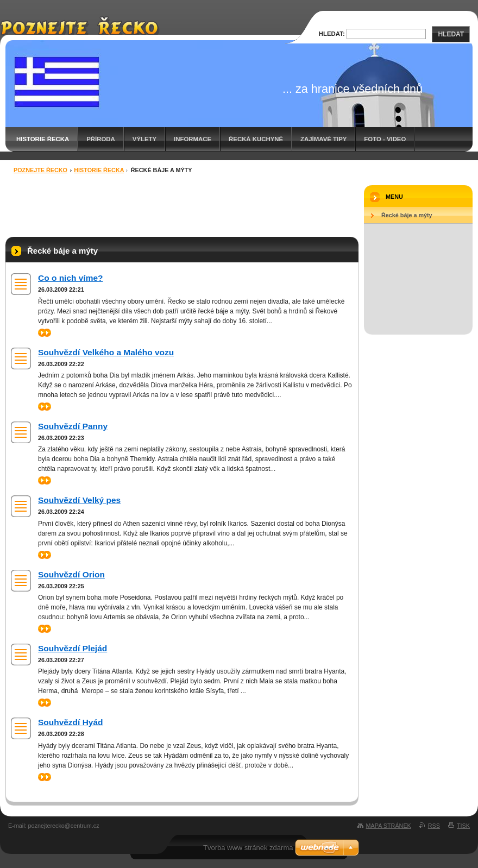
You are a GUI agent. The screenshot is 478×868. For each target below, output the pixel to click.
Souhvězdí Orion (71, 574)
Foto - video (385, 139)
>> (45, 333)
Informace (193, 139)
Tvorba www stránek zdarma (248, 848)
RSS (434, 826)
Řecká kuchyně (256, 139)
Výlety (144, 139)
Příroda (101, 139)
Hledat (451, 34)
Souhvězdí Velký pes (79, 500)
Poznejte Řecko (40, 170)
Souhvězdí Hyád (70, 722)
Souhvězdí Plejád (73, 648)
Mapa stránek (389, 826)
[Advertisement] (182, 207)
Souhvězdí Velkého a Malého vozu (106, 352)
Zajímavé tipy (323, 139)
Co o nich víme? (70, 278)
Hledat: (332, 34)
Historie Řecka (43, 139)
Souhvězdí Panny (73, 426)
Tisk (463, 826)
